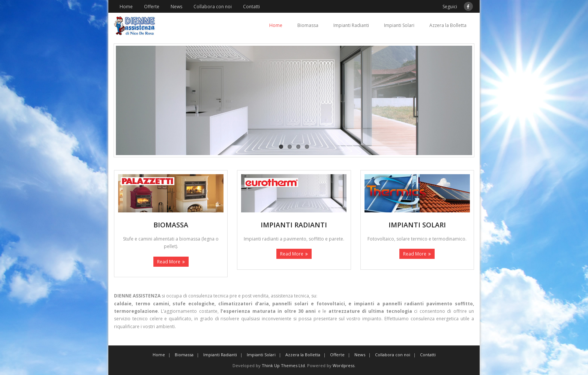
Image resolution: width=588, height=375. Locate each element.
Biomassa (308, 25)
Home (126, 7)
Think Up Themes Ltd (283, 365)
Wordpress (343, 365)
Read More (169, 262)
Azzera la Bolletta (448, 25)
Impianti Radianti (351, 25)
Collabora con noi (213, 7)
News (176, 7)
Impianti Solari (399, 25)
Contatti (251, 7)
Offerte (152, 7)
